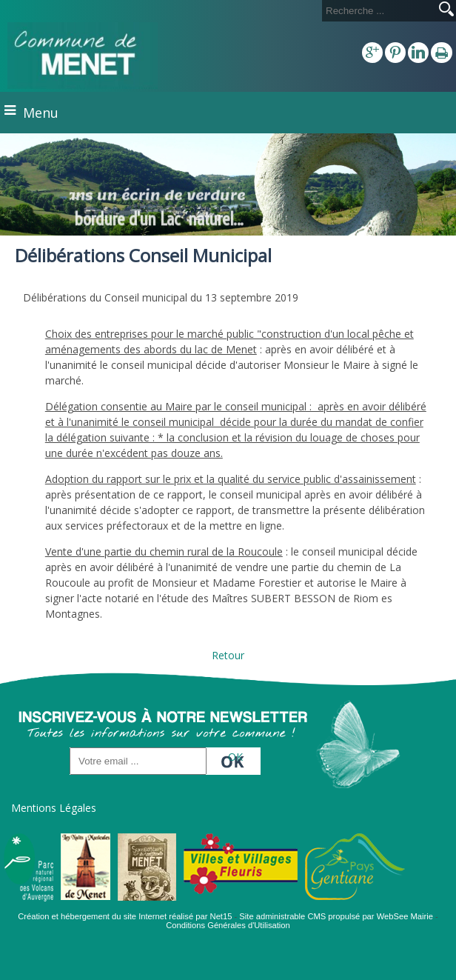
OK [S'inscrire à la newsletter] (235, 757)
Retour (228, 655)
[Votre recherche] (378, 11)
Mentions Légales (54, 808)
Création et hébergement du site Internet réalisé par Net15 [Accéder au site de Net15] (125, 916)
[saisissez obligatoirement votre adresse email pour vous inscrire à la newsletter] (138, 761)
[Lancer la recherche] (446, 10)
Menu (41, 113)
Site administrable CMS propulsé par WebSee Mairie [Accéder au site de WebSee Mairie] (336, 916)
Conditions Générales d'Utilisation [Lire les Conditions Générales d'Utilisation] (228, 925)
